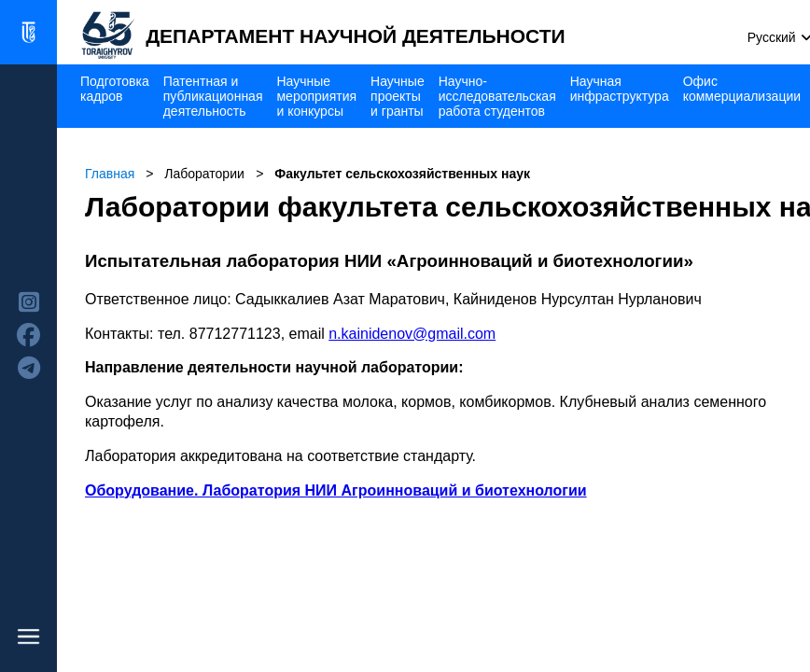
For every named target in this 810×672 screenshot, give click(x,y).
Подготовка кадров (115, 89)
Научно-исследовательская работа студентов (497, 96)
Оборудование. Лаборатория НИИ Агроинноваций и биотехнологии (336, 490)
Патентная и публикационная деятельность (213, 96)
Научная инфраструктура (620, 89)
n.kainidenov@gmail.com (412, 334)
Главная (110, 174)
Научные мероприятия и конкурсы (316, 96)
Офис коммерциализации (742, 89)
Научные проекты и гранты (398, 96)
